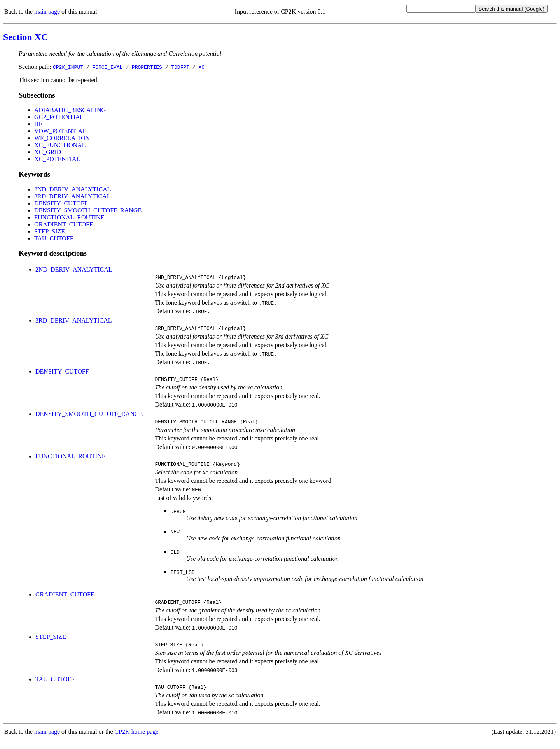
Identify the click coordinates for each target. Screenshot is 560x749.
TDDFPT (180, 67)
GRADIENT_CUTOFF (64, 224)
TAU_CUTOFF (54, 238)
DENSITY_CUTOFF (61, 203)
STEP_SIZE (50, 231)
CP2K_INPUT (68, 67)
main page (47, 11)
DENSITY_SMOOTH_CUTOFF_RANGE (88, 210)
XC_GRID (48, 152)
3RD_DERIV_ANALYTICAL (73, 196)
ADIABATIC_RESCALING (70, 110)
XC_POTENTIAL (57, 159)
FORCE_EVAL (107, 67)
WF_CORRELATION (62, 138)
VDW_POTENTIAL (60, 131)
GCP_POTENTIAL (59, 117)
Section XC (25, 37)
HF (38, 124)
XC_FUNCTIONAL (60, 145)
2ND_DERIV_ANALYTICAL (73, 189)
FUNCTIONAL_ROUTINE (69, 217)
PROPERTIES (147, 67)
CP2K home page (137, 741)
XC (201, 67)
